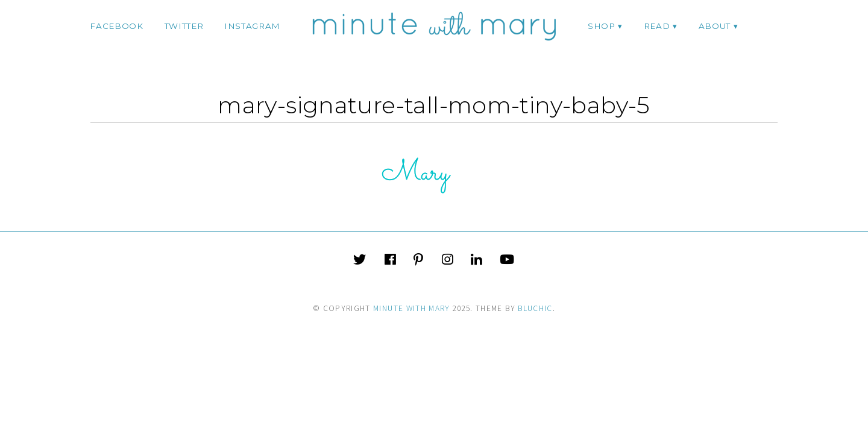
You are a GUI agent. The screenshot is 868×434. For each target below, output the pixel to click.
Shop (602, 26)
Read (657, 26)
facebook (116, 26)
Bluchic (535, 308)
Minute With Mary (412, 308)
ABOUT (715, 26)
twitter (184, 26)
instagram (252, 26)
